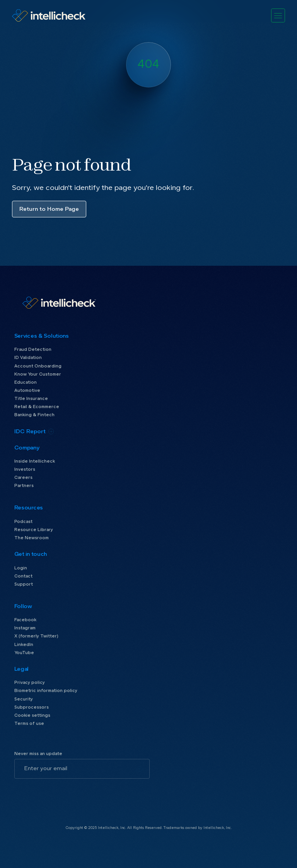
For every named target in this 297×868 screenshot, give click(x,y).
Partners (24, 486)
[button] (278, 16)
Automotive (27, 390)
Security (24, 699)
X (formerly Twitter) (36, 636)
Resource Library (34, 530)
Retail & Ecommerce (37, 407)
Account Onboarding (38, 366)
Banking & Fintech (34, 415)
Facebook (25, 620)
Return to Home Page (49, 209)
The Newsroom (32, 538)
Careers (23, 478)
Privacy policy (30, 683)
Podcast (23, 522)
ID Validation (28, 358)
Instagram (25, 628)
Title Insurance (31, 399)
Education (26, 382)
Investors (25, 469)
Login (21, 568)
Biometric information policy (46, 691)
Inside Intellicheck (35, 461)
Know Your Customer (38, 374)
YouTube (24, 653)
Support (24, 584)
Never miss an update (38, 754)
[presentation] (73, 794)
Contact (23, 576)
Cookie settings (32, 715)
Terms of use (29, 724)
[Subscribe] (140, 769)
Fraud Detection (33, 349)
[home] (49, 15)
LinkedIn (24, 645)
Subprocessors (32, 707)
